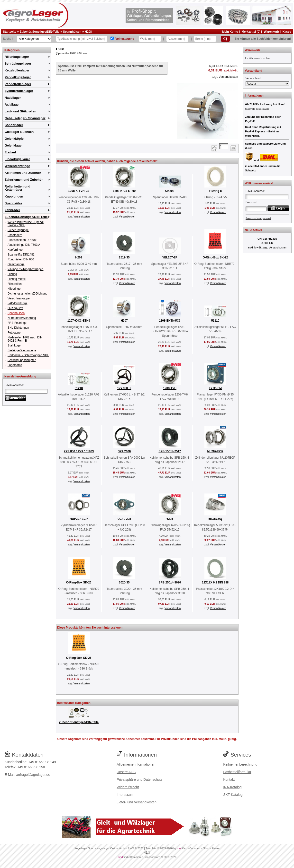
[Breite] (205, 39)
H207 (124, 321)
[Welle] (150, 39)
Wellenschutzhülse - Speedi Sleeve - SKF (26, 224)
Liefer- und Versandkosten (137, 802)
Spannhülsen (72, 32)
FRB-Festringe (17, 323)
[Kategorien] (34, 39)
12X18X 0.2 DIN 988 (215, 582)
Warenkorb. (252, 136)
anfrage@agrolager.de (33, 775)
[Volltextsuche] (112, 38)
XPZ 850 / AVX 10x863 (79, 451)
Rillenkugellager (17, 57)
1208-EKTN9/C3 (170, 321)
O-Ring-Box (15, 308)
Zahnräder (12, 210)
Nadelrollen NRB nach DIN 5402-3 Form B (25, 339)
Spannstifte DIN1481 (21, 255)
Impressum (125, 795)
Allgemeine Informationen (136, 764)
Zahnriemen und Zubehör (24, 180)
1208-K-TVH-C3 (79, 191)
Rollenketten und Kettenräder (17, 188)
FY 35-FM (215, 388)
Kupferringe (15, 250)
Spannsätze (13, 203)
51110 (215, 321)
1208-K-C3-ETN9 (124, 191)
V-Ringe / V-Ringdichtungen (25, 269)
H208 (88, 32)
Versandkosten (228, 77)
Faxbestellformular (237, 772)
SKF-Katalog (233, 795)
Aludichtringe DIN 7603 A (24, 245)
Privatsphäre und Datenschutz (140, 779)
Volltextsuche (125, 39)
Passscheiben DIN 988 (22, 240)
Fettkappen (15, 333)
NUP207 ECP (79, 519)
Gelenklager (14, 145)
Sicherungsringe (18, 230)
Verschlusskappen (19, 298)
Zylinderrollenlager (19, 91)
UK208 (170, 191)
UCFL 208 (124, 519)
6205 (170, 519)
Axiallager (12, 104)
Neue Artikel (253, 230)
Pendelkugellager (18, 77)
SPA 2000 (124, 451)
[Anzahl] (224, 146)
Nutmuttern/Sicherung (22, 318)
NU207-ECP (215, 451)
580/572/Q (215, 519)
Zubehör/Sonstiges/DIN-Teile (40, 32)
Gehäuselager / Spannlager (25, 118)
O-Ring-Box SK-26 (79, 582)
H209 (79, 257)
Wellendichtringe (17, 166)
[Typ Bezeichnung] (82, 39)
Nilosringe (14, 289)
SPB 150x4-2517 (170, 451)
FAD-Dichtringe (17, 303)
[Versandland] (267, 84)
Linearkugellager (17, 159)
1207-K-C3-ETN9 (79, 321)
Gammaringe (16, 264)
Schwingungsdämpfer (22, 360)
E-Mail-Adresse (14, 385)
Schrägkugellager (18, 64)
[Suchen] (225, 39)
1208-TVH (170, 388)
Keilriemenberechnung (240, 764)
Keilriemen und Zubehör (23, 173)
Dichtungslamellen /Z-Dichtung (27, 294)
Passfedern (15, 235)
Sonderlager (14, 125)
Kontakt (229, 779)
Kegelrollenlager (17, 70)
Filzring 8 (215, 191)
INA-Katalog (232, 787)
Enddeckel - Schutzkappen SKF (28, 355)
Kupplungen (14, 196)
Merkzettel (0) (251, 32)
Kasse (287, 32)
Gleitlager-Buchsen (19, 132)
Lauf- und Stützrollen (20, 111)
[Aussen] (177, 39)
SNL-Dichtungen (18, 328)
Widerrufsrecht (128, 787)
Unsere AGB (126, 772)
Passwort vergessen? (258, 218)
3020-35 (124, 582)
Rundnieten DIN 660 (21, 259)
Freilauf (10, 152)
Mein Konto (230, 32)
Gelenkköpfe (14, 139)
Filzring (12, 274)
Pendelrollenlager (18, 84)
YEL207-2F (170, 257)
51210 (79, 388)
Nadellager (13, 98)
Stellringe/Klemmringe (22, 350)
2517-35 (124, 257)
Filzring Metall (17, 279)
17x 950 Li (124, 388)
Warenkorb (271, 32)
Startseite (10, 32)
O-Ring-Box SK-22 (215, 257)
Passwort (251, 202)
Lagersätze (15, 365)
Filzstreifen (15, 284)
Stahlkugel (14, 345)
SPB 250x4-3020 (170, 582)
